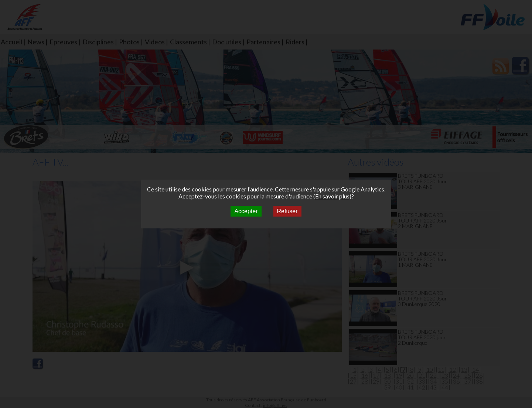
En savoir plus (332, 196)
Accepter (246, 211)
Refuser (287, 211)
